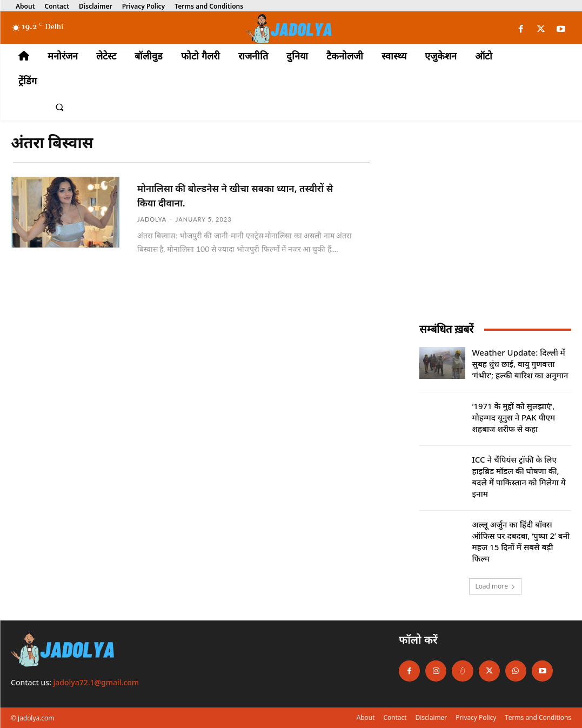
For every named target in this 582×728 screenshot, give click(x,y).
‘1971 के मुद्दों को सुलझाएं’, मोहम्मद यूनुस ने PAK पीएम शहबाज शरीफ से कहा (514, 417)
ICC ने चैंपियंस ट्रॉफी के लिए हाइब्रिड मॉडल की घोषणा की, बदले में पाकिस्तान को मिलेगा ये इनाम (519, 476)
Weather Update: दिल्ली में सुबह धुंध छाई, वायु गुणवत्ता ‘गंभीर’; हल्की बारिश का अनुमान (520, 364)
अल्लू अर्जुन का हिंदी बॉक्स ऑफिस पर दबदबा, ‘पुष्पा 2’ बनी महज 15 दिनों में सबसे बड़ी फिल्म (521, 541)
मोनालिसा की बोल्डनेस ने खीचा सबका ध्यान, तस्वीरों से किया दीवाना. (236, 195)
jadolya (152, 218)
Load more (495, 586)
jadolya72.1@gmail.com (96, 682)
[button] (59, 108)
